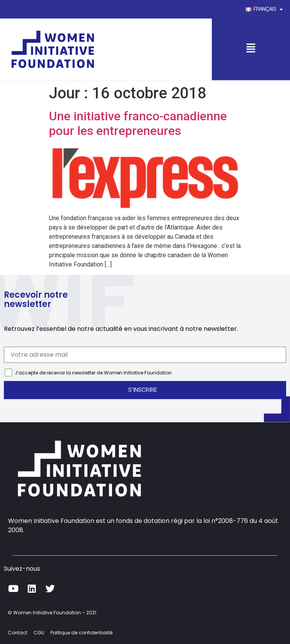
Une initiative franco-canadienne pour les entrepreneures (138, 123)
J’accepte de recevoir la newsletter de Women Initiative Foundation (93, 373)
